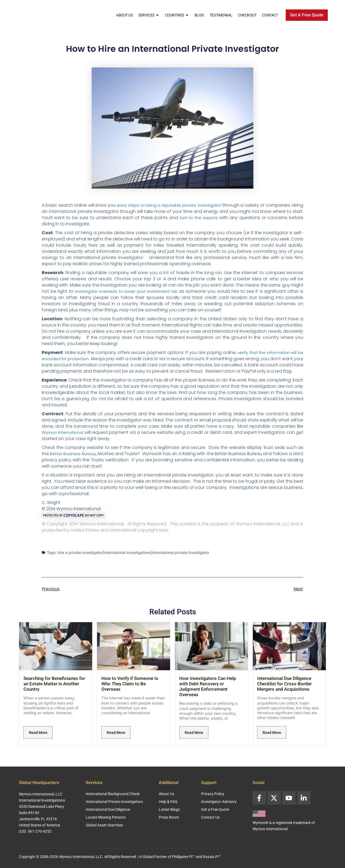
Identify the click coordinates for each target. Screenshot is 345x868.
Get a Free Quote (215, 809)
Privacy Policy (213, 794)
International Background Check (113, 794)
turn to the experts (213, 218)
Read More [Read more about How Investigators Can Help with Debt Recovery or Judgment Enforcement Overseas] (194, 739)
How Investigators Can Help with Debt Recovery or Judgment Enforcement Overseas (208, 693)
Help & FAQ (168, 802)
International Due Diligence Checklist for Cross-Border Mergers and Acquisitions (284, 690)
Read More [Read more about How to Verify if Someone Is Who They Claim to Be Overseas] (116, 739)
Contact (270, 15)
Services (149, 15)
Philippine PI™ (183, 857)
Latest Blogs (169, 809)
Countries (177, 15)
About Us (124, 15)
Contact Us (210, 817)
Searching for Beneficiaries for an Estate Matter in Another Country (54, 690)
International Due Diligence (108, 809)
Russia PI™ (212, 857)
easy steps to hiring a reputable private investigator (176, 205)
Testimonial (221, 15)
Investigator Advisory (219, 802)
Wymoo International (64, 439)
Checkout (247, 15)
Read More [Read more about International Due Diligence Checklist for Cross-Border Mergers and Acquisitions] (272, 739)
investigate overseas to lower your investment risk (127, 291)
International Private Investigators (114, 802)
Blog (199, 15)
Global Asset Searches (104, 825)
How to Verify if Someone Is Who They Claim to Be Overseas (130, 690)
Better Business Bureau (75, 460)
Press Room (169, 817)
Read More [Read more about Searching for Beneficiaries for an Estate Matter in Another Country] (38, 739)
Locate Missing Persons (106, 817)
